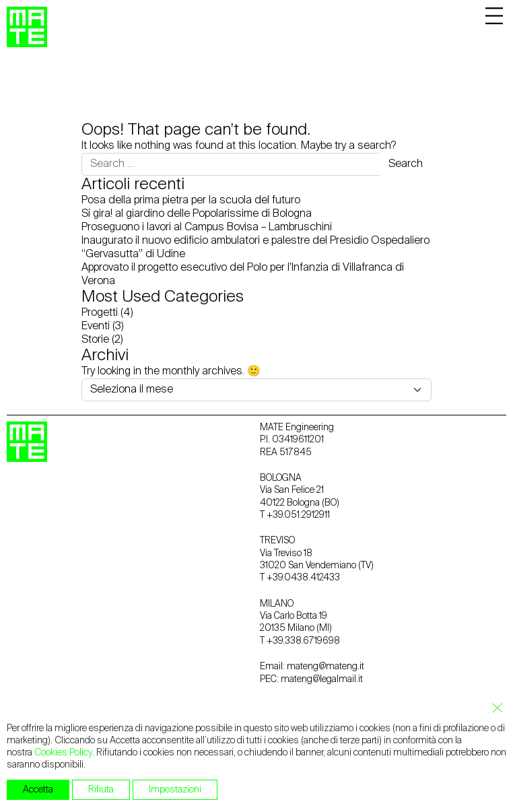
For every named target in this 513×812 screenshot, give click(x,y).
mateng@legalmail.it (322, 679)
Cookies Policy (63, 753)
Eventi (96, 327)
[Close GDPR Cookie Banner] (493, 708)
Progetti (100, 313)
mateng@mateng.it (326, 667)
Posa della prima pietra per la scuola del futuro (191, 201)
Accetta (38, 790)
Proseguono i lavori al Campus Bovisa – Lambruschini (207, 228)
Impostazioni (175, 790)
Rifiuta (101, 790)
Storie (95, 340)
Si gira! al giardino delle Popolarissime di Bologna (197, 214)
